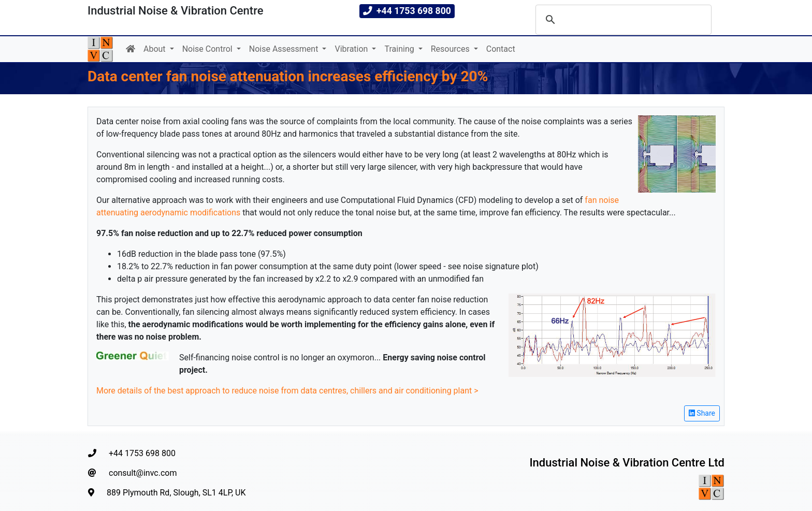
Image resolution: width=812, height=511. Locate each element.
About (156, 49)
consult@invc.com (132, 473)
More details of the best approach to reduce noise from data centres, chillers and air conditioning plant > (287, 391)
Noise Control (208, 49)
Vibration (352, 49)
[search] (622, 20)
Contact (501, 49)
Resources (451, 49)
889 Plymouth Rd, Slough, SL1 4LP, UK (167, 493)
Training (400, 49)
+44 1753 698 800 (132, 453)
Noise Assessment (285, 49)
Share (702, 413)
